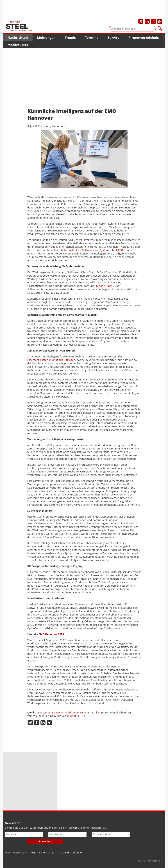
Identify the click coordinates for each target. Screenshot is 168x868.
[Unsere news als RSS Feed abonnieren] (160, 21)
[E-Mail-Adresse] (111, 834)
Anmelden (45, 841)
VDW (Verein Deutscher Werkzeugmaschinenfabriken (69, 712)
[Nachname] (67, 834)
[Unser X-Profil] (141, 21)
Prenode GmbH (104, 286)
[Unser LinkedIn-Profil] (147, 21)
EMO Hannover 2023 (51, 634)
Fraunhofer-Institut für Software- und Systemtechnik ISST (89, 250)
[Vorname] (24, 834)
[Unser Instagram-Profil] (153, 21)
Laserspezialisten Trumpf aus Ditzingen (51, 360)
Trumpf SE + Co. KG (79, 716)
